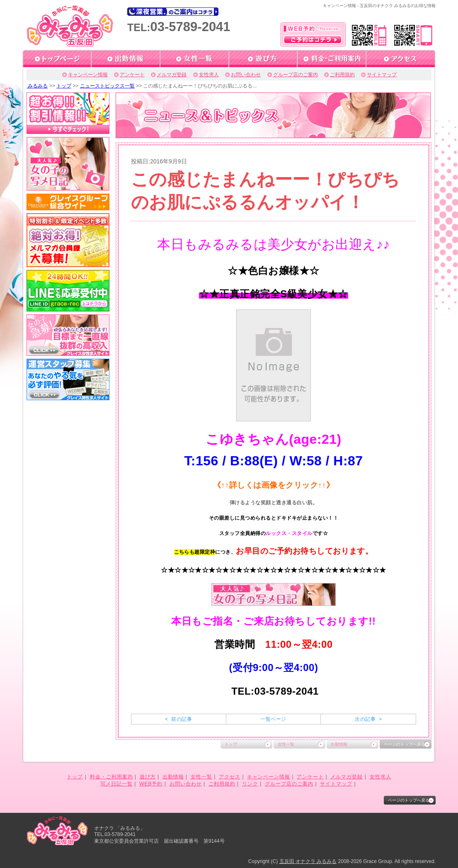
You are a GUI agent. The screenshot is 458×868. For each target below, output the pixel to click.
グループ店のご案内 (296, 75)
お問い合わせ (246, 75)
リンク (250, 784)
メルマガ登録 (172, 75)
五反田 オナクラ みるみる (308, 861)
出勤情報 (339, 744)
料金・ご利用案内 (111, 777)
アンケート (132, 75)
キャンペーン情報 (88, 75)
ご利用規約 (342, 75)
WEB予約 (151, 784)
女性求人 (209, 75)
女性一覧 (286, 744)
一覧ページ (273, 719)
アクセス (230, 777)
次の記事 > (368, 719)
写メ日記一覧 (116, 784)
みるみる (37, 86)
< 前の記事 (178, 719)
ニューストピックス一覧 (107, 86)
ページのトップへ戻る (405, 744)
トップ (64, 86)
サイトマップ (382, 75)
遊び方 (148, 777)
